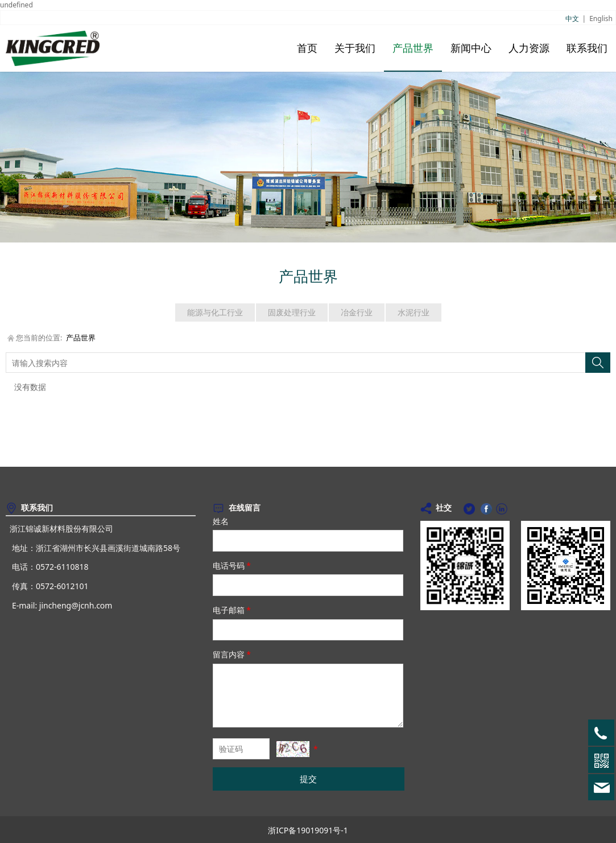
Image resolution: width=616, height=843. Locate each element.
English (601, 18)
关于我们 (355, 48)
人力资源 (529, 48)
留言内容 (233, 654)
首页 (307, 48)
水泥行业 (414, 312)
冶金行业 (357, 312)
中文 (572, 18)
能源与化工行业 (215, 312)
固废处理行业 (292, 312)
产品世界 (413, 48)
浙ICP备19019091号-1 (308, 830)
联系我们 (587, 48)
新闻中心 (471, 48)
